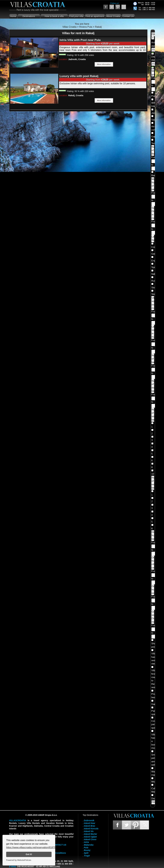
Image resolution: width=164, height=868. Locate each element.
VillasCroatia (18, 820)
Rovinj (87, 850)
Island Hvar (90, 823)
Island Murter (90, 834)
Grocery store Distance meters (153, 617)
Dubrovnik (89, 820)
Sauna (155, 120)
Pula (86, 848)
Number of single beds (153, 415)
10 (153, 474)
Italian (155, 274)
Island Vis (89, 831)
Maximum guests (153, 73)
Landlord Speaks (153, 238)
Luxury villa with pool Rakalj (79, 76)
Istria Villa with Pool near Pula (80, 40)
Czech (155, 247)
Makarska (89, 845)
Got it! (29, 854)
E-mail (13, 866)
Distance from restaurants (153, 590)
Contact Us (128, 16)
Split (86, 853)
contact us (59, 845)
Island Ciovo (90, 839)
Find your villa (76, 16)
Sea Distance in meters (153, 213)
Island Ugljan (90, 837)
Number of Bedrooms (153, 150)
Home (13, 16)
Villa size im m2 (153, 303)
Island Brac (90, 826)
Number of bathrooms (153, 359)
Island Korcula (91, 829)
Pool (154, 96)
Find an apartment (95, 16)
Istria (86, 842)
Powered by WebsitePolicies (19, 860)
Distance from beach (153, 536)
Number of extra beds (153, 483)
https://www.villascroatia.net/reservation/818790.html (34, 847)
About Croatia (113, 16)
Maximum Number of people (153, 184)
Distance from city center (153, 563)
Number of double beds (153, 386)
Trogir (87, 856)
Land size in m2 (153, 332)
